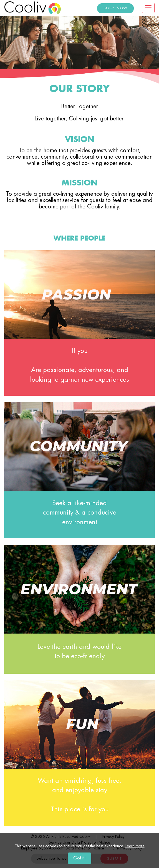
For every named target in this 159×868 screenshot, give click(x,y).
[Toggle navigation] (148, 8)
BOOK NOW (115, 8)
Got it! (79, 858)
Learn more (135, 846)
